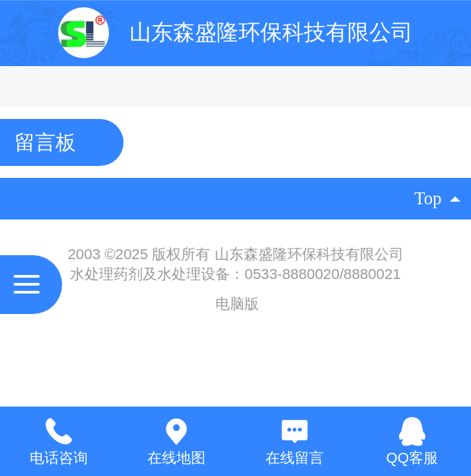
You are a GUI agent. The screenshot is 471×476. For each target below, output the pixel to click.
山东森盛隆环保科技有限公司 (271, 32)
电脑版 (237, 304)
